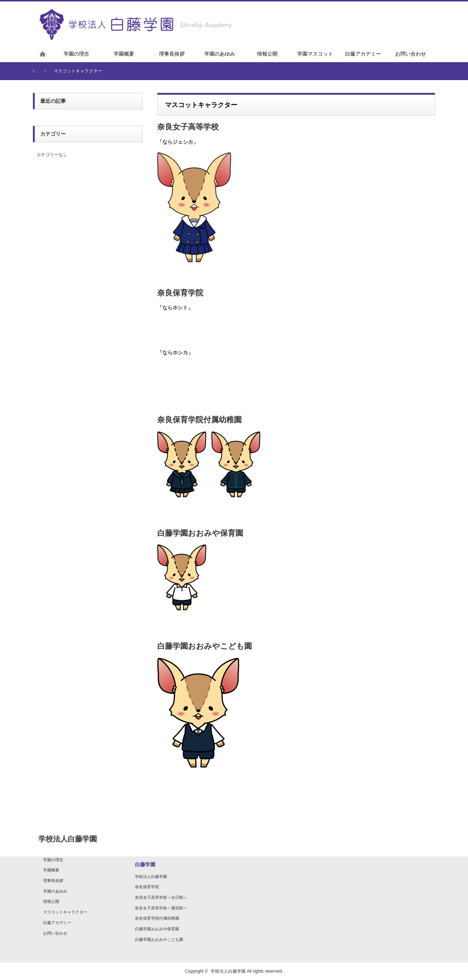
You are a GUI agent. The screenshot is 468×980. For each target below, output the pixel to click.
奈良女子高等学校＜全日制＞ (161, 897)
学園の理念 (53, 860)
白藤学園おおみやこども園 (159, 939)
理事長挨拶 (53, 881)
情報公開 (51, 901)
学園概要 (51, 870)
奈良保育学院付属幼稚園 (157, 918)
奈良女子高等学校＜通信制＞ (161, 908)
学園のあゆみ (55, 891)
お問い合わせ (55, 933)
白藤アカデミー (57, 923)
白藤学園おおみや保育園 (157, 929)
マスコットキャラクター (65, 912)
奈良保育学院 (147, 887)
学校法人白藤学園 (151, 877)
